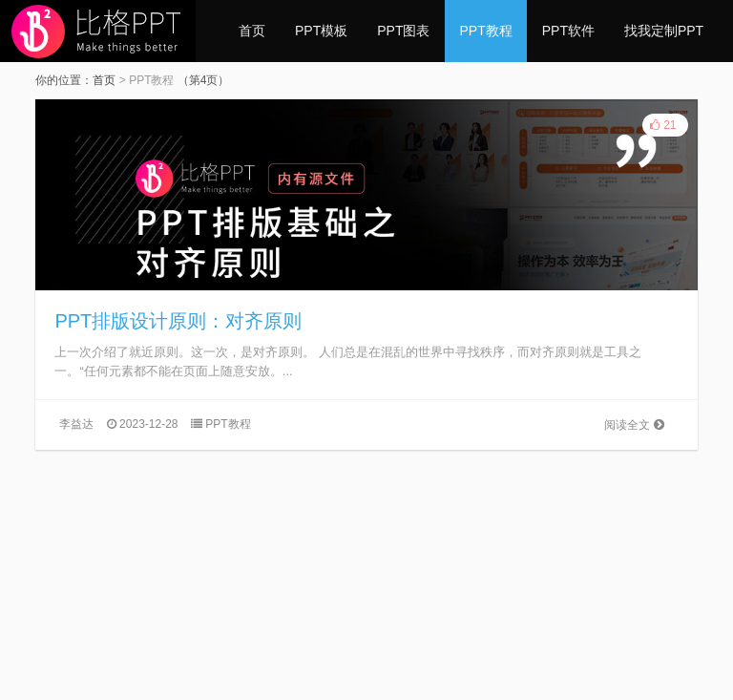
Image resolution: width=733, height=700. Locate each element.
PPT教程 (485, 31)
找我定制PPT (664, 31)
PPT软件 (568, 31)
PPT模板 (321, 31)
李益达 (76, 424)
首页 (252, 31)
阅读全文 (634, 425)
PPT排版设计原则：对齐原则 (178, 321)
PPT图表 (403, 31)
